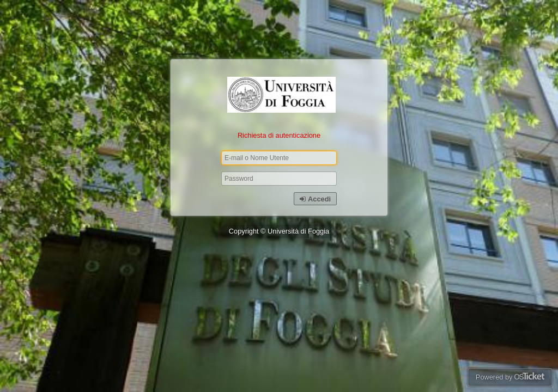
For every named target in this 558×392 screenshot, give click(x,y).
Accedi (315, 199)
